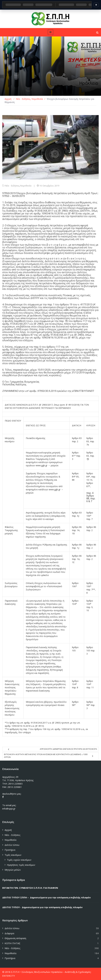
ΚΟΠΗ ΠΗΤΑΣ (13, 943)
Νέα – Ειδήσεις (13, 835)
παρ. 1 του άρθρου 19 (60, 304)
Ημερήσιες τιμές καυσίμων (21, 865)
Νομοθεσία (26, 186)
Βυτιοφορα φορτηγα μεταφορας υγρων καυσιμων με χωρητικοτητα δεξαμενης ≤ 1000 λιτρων (46, 756)
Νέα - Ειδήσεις (12, 186)
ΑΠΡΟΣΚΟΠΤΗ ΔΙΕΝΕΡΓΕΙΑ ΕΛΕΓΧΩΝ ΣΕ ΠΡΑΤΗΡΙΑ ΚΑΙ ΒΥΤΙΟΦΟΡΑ (68, 749)
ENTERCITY (9, 976)
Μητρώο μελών (13, 870)
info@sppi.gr (9, 809)
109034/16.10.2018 (52, 213)
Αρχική (8, 830)
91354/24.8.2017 (44, 211)
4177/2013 (86, 304)
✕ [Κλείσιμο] (96, 5)
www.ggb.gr (42, 465)
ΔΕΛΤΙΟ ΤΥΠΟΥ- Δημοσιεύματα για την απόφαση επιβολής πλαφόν (42, 907)
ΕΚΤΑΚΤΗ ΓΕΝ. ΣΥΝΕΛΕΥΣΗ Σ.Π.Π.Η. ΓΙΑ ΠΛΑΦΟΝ (30, 888)
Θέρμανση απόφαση (15, 938)
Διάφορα (9, 933)
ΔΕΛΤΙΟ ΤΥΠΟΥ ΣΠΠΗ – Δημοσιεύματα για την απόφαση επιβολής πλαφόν (47, 897)
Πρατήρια (10, 850)
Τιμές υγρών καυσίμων (19, 860)
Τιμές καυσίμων (13, 855)
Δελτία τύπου (12, 845)
